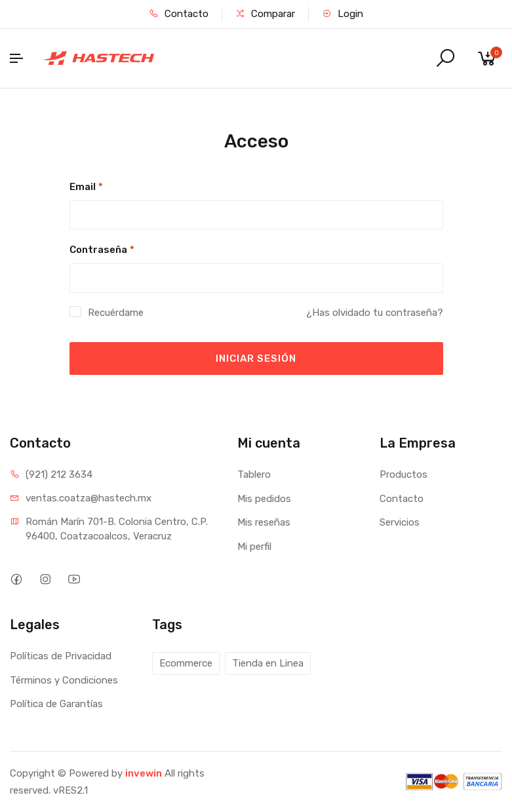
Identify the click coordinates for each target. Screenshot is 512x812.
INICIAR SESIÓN (256, 358)
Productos (404, 474)
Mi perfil (254, 547)
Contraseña (102, 250)
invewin (144, 773)
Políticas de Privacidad (61, 656)
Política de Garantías (56, 704)
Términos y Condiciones (64, 680)
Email (86, 187)
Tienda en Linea (268, 663)
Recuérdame (116, 313)
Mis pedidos (264, 499)
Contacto (179, 14)
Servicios (400, 522)
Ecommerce (186, 663)
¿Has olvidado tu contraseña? (375, 313)
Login (343, 14)
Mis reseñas (264, 522)
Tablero (254, 474)
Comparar (265, 14)
